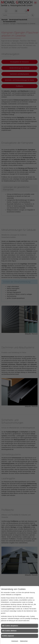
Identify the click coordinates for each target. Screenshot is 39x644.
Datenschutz (24, 641)
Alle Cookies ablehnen (9, 631)
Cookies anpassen (8, 636)
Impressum (15, 641)
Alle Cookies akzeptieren (10, 626)
